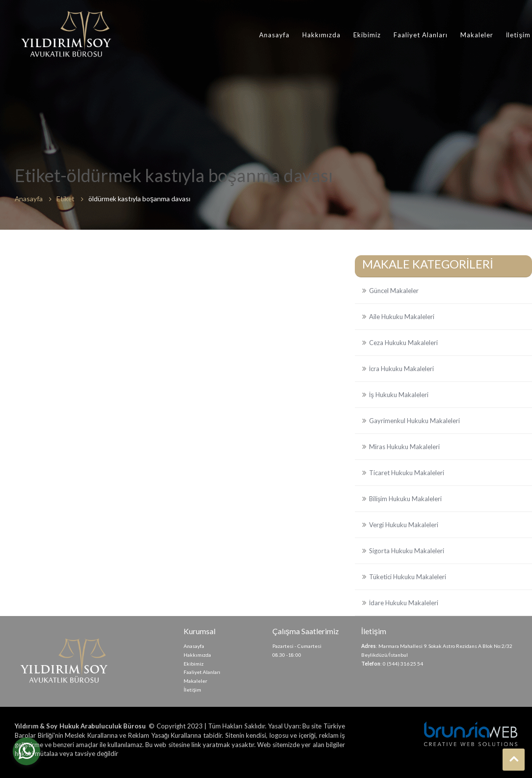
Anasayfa (274, 35)
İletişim (518, 35)
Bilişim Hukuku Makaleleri (406, 499)
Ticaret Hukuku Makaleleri (407, 473)
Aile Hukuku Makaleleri (402, 317)
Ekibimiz (367, 35)
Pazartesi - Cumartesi (297, 646)
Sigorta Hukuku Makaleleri (407, 551)
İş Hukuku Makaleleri (399, 395)
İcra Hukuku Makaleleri (402, 369)
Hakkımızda (321, 35)
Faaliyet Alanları (421, 35)
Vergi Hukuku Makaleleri (404, 525)
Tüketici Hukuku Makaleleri (408, 577)
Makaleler (477, 35)
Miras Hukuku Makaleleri (404, 447)
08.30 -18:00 (287, 655)
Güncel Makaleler (394, 291)
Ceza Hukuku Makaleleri (403, 343)
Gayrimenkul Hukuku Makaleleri (414, 421)
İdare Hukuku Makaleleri (404, 603)
